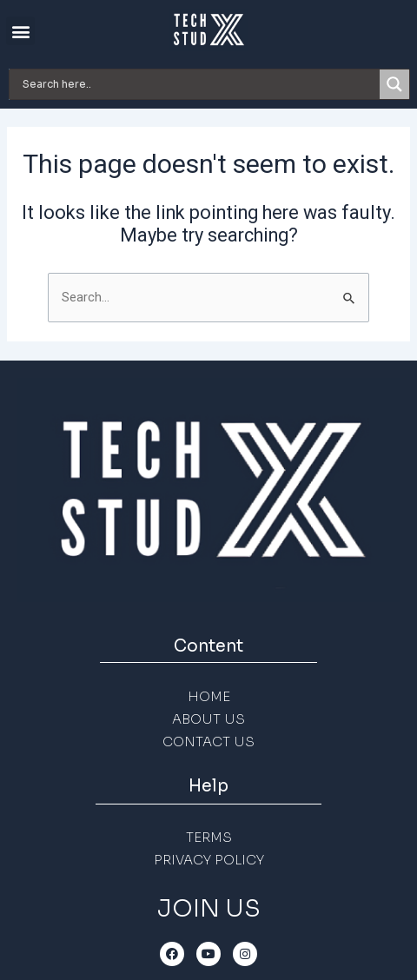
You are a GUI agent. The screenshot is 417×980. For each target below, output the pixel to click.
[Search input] (199, 84)
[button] (20, 31)
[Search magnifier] (394, 84)
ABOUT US (208, 719)
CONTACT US (208, 742)
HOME (209, 696)
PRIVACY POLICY (209, 860)
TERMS (209, 837)
